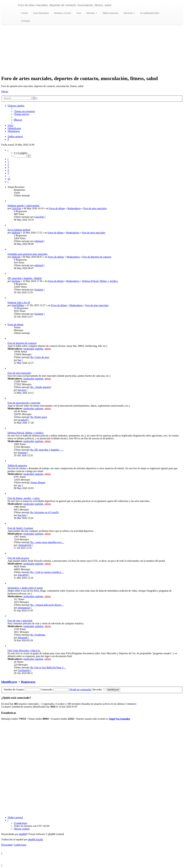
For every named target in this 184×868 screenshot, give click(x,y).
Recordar (99, 690)
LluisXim (16, 208)
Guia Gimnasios (40, 13)
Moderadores (74, 208)
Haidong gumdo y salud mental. (24, 206)
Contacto (25, 21)
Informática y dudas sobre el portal (25, 588)
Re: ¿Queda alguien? (41, 387)
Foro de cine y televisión (20, 621)
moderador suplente (33, 349)
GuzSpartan (24, 670)
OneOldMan (18, 305)
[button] (8, 150)
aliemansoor (24, 608)
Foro (79, 13)
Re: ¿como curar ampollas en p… (47, 542)
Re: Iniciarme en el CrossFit (45, 512)
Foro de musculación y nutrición (24, 403)
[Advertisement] (92, 50)
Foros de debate (57, 208)
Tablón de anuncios (17, 465)
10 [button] (9, 179)
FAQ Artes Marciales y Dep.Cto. (24, 650)
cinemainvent (25, 545)
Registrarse (28, 682)
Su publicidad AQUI (149, 13)
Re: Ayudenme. (38, 635)
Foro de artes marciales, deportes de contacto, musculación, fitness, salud (65, 5)
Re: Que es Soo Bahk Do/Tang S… (48, 667)
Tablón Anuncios (110, 13)
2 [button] (8, 165)
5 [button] (8, 173)
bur (19, 360)
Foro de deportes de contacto (97, 257)
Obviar (5, 91)
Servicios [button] (129, 13)
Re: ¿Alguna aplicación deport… (47, 605)
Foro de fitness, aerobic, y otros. (24, 498)
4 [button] (8, 170)
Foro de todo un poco (18, 558)
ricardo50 (23, 420)
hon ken (22, 390)
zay (20, 485)
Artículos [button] (91, 13)
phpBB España (36, 839)
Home (24, 13)
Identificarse (9, 682)
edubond (16, 233)
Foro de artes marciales (95, 208)
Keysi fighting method (19, 230)
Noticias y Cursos (62, 13)
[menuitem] (24, 111)
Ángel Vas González (119, 719)
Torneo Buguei (38, 482)
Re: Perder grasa (39, 417)
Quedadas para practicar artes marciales (28, 254)
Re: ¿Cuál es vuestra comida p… (47, 572)
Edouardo (23, 638)
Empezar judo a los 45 (19, 302)
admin (48, 349)
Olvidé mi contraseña (80, 690)
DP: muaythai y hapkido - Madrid (25, 278)
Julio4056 (23, 575)
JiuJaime (16, 281)
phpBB (22, 834)
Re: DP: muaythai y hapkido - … (47, 450)
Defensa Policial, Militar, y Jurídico (100, 281)
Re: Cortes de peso (40, 357)
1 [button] (8, 162)
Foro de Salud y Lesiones (20, 528)
